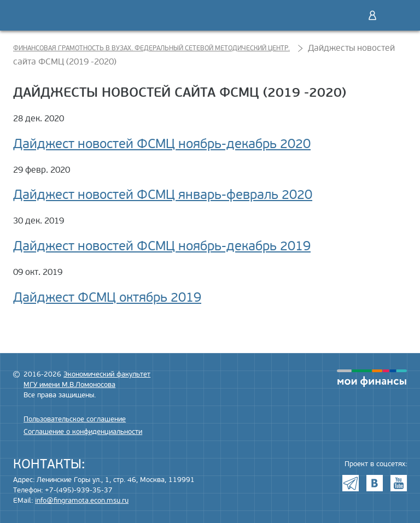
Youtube (399, 483)
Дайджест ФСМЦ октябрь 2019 (107, 298)
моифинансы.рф (372, 378)
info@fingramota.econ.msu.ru (82, 501)
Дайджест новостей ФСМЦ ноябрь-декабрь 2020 (162, 144)
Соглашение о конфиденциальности (83, 432)
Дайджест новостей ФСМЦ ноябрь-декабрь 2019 (162, 246)
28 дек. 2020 (39, 119)
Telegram (351, 483)
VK (375, 483)
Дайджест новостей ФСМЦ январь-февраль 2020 (163, 195)
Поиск (349, 15)
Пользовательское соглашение (75, 419)
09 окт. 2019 (38, 272)
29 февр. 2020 (42, 170)
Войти (372, 15)
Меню (395, 15)
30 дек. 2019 (39, 221)
